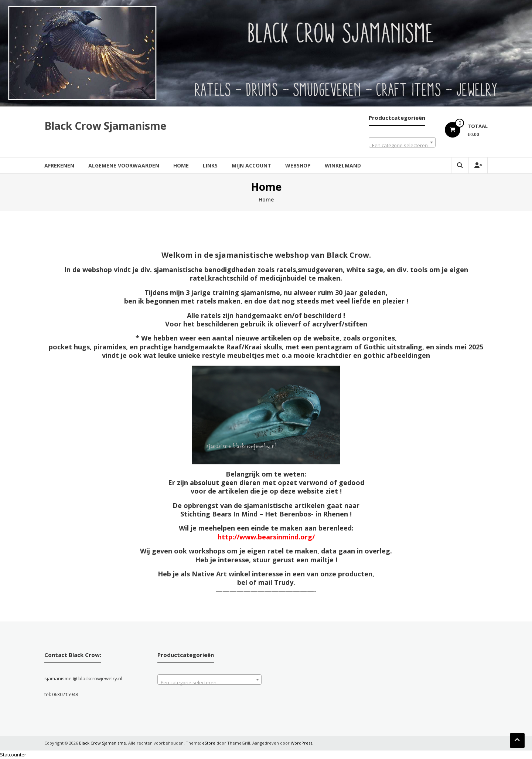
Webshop (298, 165)
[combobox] (402, 142)
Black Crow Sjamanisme (105, 126)
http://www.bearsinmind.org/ (266, 537)
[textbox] (402, 145)
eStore (209, 743)
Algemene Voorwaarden (124, 165)
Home (181, 165)
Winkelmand (343, 165)
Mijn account (251, 165)
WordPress (301, 743)
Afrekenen (59, 165)
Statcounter (13, 755)
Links (210, 165)
